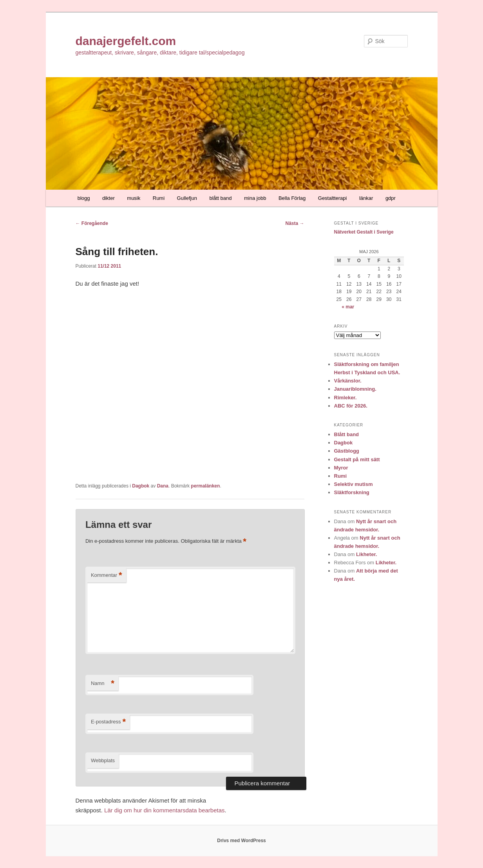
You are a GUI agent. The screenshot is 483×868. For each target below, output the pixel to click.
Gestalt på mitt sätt (357, 459)
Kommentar (107, 575)
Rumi (159, 198)
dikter (109, 198)
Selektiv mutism (354, 484)
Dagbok (141, 486)
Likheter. (366, 554)
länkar (366, 198)
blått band (220, 198)
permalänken (205, 486)
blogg (84, 198)
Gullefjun (187, 198)
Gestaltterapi (333, 198)
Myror (341, 468)
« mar (348, 307)
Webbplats (103, 760)
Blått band (347, 434)
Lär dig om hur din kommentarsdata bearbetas (165, 810)
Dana (163, 486)
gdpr (391, 198)
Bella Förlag (292, 198)
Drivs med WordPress (241, 841)
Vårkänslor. (348, 381)
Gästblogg (347, 451)
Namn (103, 684)
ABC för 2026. (351, 406)
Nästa (295, 223)
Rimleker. (346, 398)
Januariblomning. (355, 389)
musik (134, 198)
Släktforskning (352, 492)
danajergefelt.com (126, 41)
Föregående (92, 223)
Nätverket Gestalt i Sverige (364, 232)
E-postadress (108, 722)
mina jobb (255, 198)
